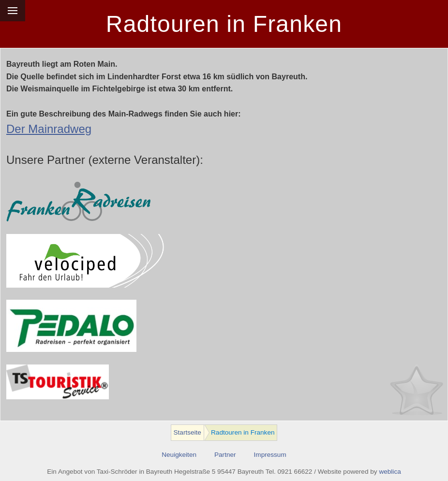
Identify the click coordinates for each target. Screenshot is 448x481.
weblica (390, 472)
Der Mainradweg (49, 129)
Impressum (270, 455)
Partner (225, 455)
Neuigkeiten (179, 455)
